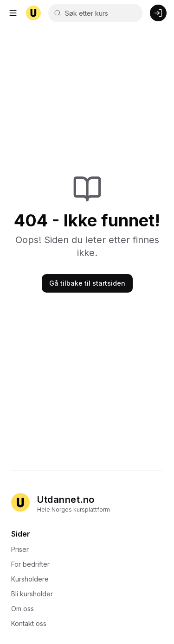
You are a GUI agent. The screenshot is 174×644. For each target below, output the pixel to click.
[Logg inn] (158, 13)
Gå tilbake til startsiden (87, 283)
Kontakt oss (32, 623)
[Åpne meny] (13, 13)
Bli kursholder (35, 594)
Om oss (25, 609)
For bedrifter (33, 564)
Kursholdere (33, 579)
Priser (23, 549)
